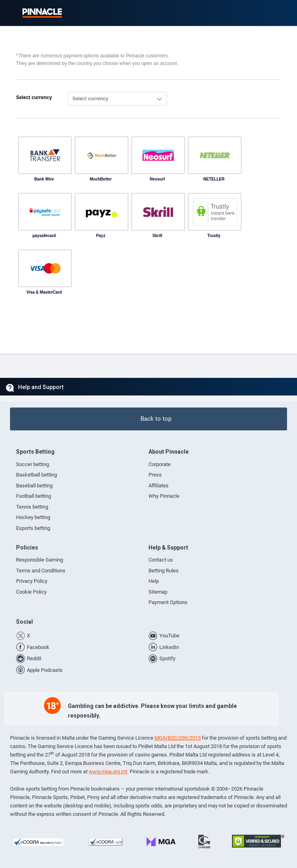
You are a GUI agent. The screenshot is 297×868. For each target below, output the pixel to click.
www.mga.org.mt (108, 772)
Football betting (34, 496)
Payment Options (168, 602)
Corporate (160, 464)
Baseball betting (34, 486)
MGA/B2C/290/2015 (178, 738)
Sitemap (158, 592)
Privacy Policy (32, 581)
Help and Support (41, 387)
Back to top (156, 419)
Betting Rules (164, 571)
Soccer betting (33, 464)
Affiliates (159, 486)
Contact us (161, 560)
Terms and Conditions (41, 571)
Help (154, 581)
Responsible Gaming (40, 560)
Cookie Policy (31, 592)
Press (155, 475)
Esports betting (33, 528)
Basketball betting (37, 475)
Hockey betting (33, 517)
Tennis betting (32, 507)
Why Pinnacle (164, 496)
